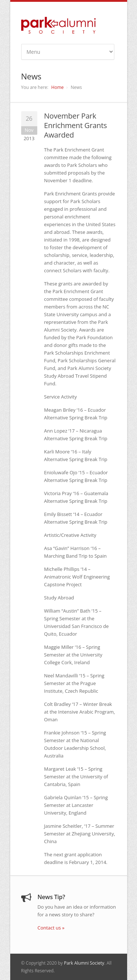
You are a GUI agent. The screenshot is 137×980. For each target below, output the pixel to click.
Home (57, 87)
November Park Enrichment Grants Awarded (76, 125)
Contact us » (51, 928)
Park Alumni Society (84, 963)
